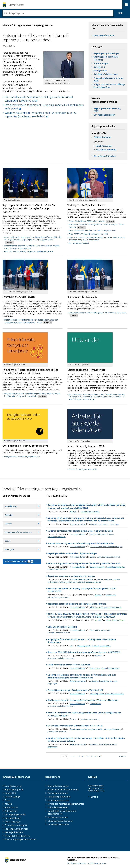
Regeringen (114, 524)
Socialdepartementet (56, 537)
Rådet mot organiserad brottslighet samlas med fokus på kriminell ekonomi (84, 563)
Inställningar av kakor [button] (97, 863)
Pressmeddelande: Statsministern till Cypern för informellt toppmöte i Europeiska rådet (39, 99)
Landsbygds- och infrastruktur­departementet (62, 812)
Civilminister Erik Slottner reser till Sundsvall (69, 665)
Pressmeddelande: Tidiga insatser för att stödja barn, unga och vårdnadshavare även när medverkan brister (31, 321)
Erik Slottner (95, 668)
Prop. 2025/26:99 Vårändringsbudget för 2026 (88, 234)
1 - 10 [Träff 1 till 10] (64, 757)
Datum (23, 541)
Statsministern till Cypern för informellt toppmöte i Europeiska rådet (81, 543)
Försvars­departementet (59, 797)
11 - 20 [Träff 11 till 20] (72, 757)
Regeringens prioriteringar (106, 53)
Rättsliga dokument (112, 729)
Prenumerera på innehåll (19, 561)
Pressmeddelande (78, 534)
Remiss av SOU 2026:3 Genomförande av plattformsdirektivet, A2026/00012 (84, 652)
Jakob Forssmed (104, 146)
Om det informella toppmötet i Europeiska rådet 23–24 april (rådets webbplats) (44, 107)
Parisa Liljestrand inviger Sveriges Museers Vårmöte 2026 (75, 690)
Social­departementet (58, 817)
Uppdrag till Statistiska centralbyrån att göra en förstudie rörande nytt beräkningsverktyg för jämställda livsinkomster (82, 676)
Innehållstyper (23, 506)
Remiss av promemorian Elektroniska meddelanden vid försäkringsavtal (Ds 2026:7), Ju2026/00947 (84, 714)
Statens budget (101, 63)
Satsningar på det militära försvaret (106, 58)
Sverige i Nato (100, 71)
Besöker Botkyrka (102, 137)
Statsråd (23, 524)
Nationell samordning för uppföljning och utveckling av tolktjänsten (80, 531)
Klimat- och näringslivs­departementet (66, 804)
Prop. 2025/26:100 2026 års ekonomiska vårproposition (92, 231)
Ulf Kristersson (96, 547)
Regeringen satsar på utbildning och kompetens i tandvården (77, 604)
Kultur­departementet (58, 807)
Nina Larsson (95, 704)
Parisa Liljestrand (105, 579)
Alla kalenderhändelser (105, 156)
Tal (71, 646)
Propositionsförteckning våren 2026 (108, 79)
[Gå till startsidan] (13, 5)
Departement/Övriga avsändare (23, 532)
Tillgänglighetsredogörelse (18, 836)
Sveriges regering (13, 786)
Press (7, 800)
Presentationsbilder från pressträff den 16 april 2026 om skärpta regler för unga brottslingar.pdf (32, 247)
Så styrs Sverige (12, 797)
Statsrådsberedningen (113, 547)
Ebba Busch (95, 630)
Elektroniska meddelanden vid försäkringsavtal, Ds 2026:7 (75, 726)
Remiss (73, 511)
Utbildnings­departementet (60, 821)
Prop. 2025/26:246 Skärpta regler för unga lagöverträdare (29, 251)
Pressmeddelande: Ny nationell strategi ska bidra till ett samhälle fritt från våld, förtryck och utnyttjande (32, 395)
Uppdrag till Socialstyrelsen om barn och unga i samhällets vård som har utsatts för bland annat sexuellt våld (86, 739)
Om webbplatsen (13, 818)
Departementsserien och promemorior (86, 729)
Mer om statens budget (79, 243)
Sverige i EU (99, 67)
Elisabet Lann (95, 557)
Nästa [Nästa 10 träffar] (122, 757)
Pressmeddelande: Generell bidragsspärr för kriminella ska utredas (98, 314)
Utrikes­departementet (58, 824)
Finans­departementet (58, 793)
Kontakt (9, 804)
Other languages (13, 822)
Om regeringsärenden (104, 115)
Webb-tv (90, 579)
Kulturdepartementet (68, 582)
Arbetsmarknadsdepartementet (61, 658)
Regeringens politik (14, 789)
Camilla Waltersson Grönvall (102, 534)
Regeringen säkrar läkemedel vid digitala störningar (72, 553)
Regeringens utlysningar (16, 829)
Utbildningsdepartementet (89, 582)
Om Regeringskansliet (15, 814)
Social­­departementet (106, 150)
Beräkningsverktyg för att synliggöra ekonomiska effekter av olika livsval (83, 700)
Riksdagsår (23, 549)
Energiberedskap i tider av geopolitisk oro (22, 456)
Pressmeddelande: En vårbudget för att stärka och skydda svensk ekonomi (97, 226)
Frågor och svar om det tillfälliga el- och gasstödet (109, 86)
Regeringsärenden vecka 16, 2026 (107, 110)
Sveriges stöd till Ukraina (106, 74)
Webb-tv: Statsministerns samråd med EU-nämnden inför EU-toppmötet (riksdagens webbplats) (41, 115)
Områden (23, 515)
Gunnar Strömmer (97, 567)
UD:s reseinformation (104, 35)
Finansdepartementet (99, 524)
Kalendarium (11, 811)
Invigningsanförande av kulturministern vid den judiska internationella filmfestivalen (82, 641)
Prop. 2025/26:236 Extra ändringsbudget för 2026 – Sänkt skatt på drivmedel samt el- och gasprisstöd (97, 238)
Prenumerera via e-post (16, 825)
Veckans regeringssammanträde (20, 839)
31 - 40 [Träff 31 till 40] (90, 757)
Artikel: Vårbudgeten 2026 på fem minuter (92, 221)
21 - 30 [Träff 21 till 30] (81, 757)
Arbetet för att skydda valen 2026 (83, 469)
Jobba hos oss (11, 807)
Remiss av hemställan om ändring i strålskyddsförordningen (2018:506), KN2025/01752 (82, 590)
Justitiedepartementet (90, 511)
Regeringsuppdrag (78, 524)
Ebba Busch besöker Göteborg (62, 627)
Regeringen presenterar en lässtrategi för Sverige (71, 576)
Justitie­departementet (58, 800)
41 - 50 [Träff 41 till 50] (98, 757)
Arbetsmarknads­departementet (63, 789)
